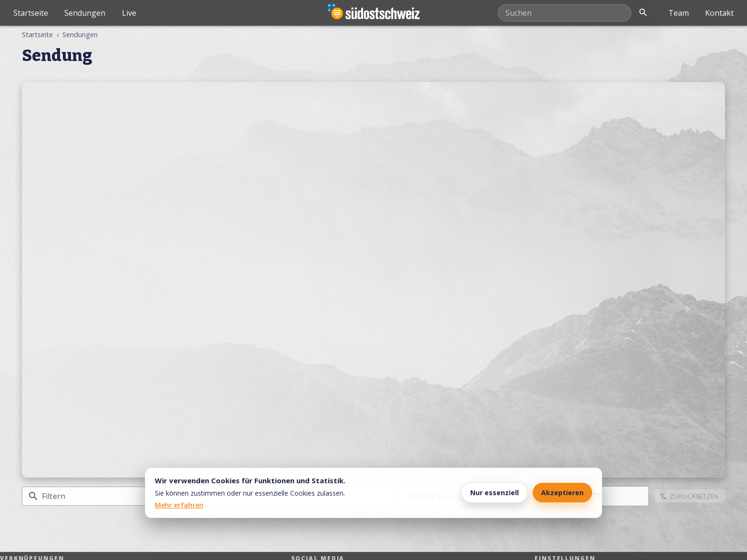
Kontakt (719, 13)
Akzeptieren (562, 493)
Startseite (31, 13)
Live (129, 13)
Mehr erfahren (179, 505)
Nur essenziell (495, 493)
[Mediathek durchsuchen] (565, 13)
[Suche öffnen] (643, 13)
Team (679, 13)
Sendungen (85, 13)
